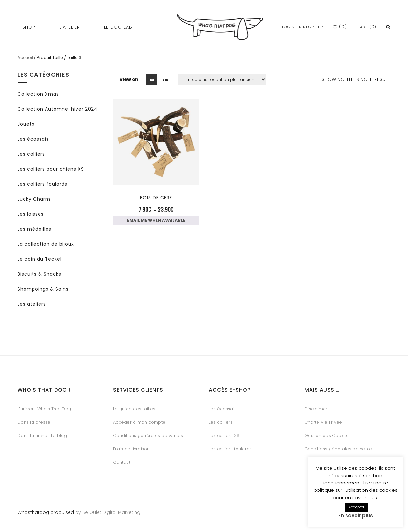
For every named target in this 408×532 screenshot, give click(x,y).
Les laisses (31, 214)
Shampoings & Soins (43, 289)
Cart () (367, 27)
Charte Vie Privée (323, 422)
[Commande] (222, 80)
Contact (122, 462)
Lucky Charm (34, 199)
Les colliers (31, 154)
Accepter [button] (356, 507)
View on (129, 79)
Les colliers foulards (42, 184)
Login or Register (303, 27)
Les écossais (33, 139)
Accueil (25, 58)
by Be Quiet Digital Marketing (107, 512)
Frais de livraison (131, 449)
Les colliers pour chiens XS (51, 169)
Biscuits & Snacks (39, 274)
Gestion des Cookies (327, 436)
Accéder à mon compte (139, 422)
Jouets (26, 124)
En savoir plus (356, 516)
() (340, 27)
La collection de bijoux (46, 244)
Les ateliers (32, 304)
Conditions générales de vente (338, 449)
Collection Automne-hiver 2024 (58, 109)
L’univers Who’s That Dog (44, 409)
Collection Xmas (38, 94)
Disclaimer (316, 409)
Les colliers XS (224, 436)
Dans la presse (34, 422)
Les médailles (34, 229)
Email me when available (156, 220)
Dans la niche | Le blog (42, 436)
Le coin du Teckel (40, 259)
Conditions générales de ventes (148, 436)
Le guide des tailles (134, 409)
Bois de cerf (156, 198)
